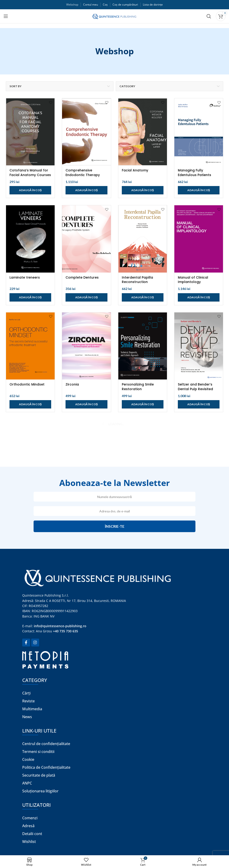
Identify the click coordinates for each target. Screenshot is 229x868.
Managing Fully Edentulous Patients (194, 173)
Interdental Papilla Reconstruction (137, 280)
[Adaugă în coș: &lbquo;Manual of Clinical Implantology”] (199, 297)
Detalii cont (32, 834)
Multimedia (32, 709)
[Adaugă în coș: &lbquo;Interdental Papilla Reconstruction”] (143, 297)
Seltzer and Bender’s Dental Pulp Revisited (195, 387)
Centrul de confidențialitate (46, 744)
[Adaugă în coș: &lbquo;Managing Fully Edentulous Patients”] (199, 190)
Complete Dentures (82, 277)
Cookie (28, 759)
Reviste (28, 701)
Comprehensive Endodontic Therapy (83, 173)
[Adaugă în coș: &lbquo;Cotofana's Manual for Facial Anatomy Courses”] (30, 190)
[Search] (209, 16)
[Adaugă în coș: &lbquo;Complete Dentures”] (86, 297)
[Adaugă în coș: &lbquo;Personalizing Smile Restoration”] (143, 404)
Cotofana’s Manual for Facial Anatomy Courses (30, 173)
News (27, 717)
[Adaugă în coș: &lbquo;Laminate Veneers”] (30, 297)
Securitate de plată (39, 775)
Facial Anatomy (135, 170)
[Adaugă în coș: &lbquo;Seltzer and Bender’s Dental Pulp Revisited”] (199, 404)
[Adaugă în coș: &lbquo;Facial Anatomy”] (143, 190)
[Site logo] (114, 16)
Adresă (28, 826)
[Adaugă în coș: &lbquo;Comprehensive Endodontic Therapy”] (86, 190)
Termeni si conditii (38, 752)
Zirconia (72, 384)
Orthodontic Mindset (27, 384)
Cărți (26, 693)
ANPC (27, 783)
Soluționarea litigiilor (40, 791)
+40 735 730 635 (66, 631)
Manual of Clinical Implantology (193, 280)
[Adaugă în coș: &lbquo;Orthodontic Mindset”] (30, 404)
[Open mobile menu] (6, 16)
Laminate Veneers (25, 277)
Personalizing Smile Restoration (138, 387)
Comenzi (30, 818)
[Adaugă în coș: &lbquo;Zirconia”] (86, 404)
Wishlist (29, 842)
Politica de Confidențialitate (46, 767)
